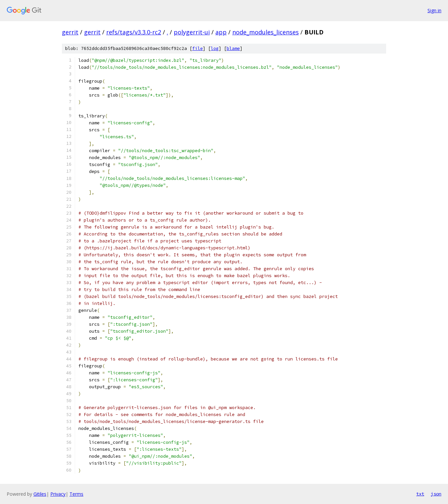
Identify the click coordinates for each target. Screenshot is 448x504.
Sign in (434, 10)
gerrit (70, 32)
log (215, 48)
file (198, 48)
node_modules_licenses (266, 32)
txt (420, 494)
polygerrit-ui (192, 32)
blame (233, 48)
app (221, 32)
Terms (76, 494)
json (436, 494)
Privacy (58, 494)
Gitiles (40, 494)
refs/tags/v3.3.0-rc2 (134, 32)
